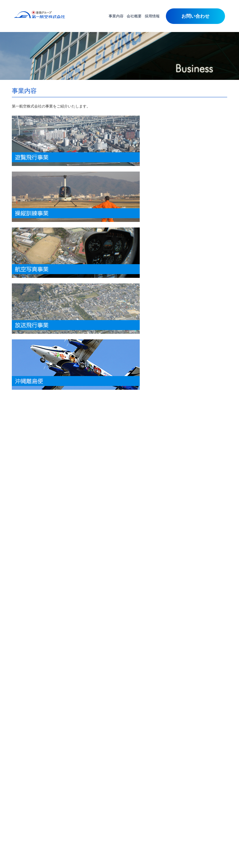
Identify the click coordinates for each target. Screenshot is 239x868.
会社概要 (134, 16)
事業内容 (116, 16)
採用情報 (152, 16)
